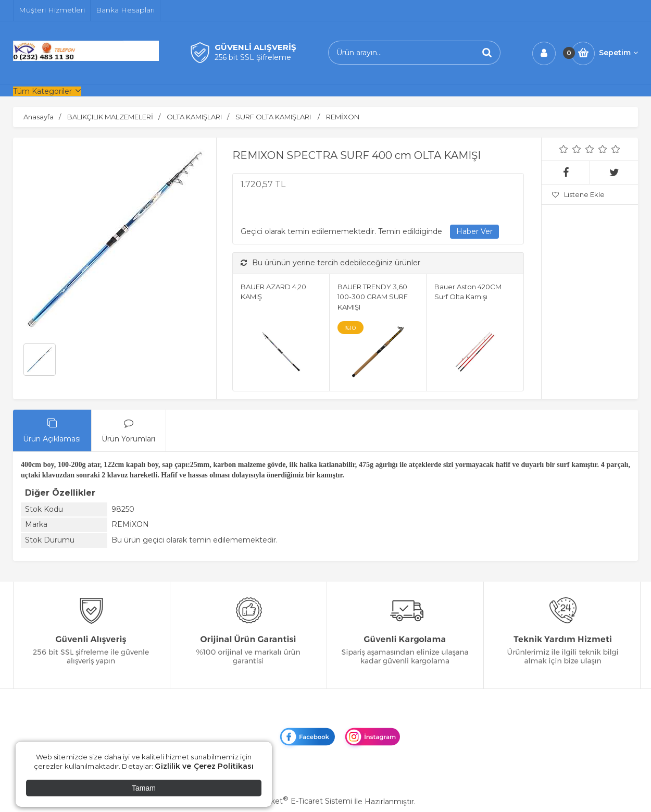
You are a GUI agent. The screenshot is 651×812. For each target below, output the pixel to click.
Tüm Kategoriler (42, 91)
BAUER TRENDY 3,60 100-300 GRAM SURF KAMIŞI (373, 297)
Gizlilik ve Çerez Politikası (204, 766)
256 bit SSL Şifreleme (253, 57)
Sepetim (618, 53)
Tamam (144, 788)
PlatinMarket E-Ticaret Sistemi (294, 801)
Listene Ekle (578, 194)
